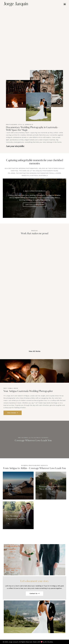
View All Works (35, 351)
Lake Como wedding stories (35, 205)
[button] (65, 4)
